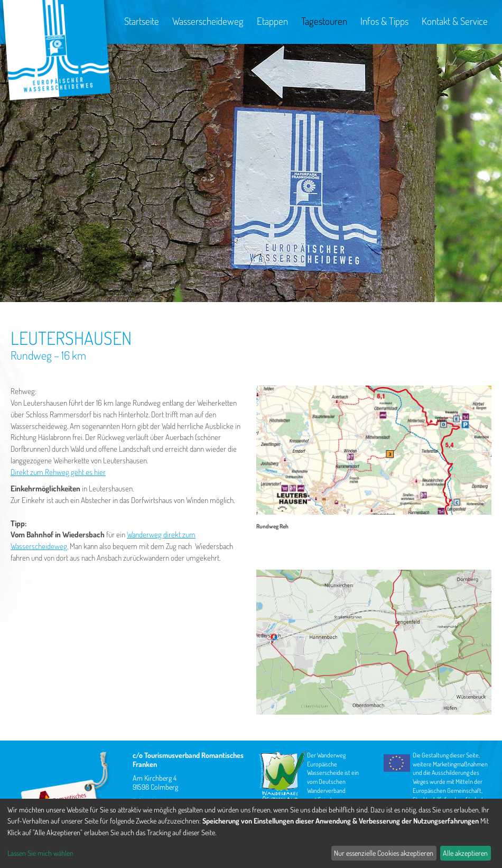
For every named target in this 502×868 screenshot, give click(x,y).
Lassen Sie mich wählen (40, 853)
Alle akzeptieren (465, 853)
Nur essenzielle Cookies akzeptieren (384, 853)
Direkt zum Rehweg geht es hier (58, 472)
